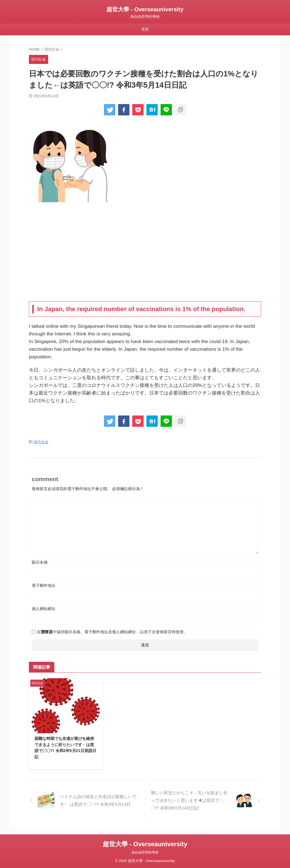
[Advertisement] (145, 256)
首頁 (145, 29)
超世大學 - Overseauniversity (145, 9)
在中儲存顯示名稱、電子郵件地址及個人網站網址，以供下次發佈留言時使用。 (112, 631)
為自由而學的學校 (145, 852)
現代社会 (41, 442)
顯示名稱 (40, 561)
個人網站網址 (44, 608)
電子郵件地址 (44, 585)
